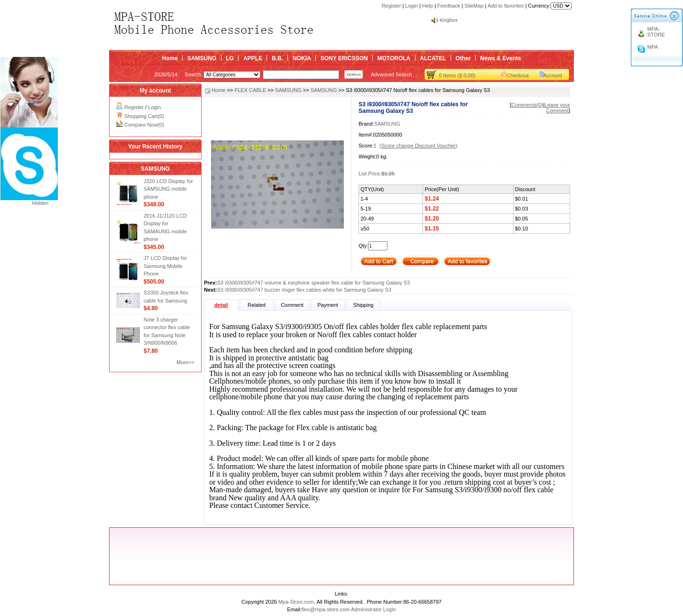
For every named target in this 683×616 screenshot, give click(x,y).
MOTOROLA (394, 58)
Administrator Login (374, 609)
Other (463, 58)
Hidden (40, 203)
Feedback (449, 6)
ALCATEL (433, 58)
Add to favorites (506, 6)
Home (170, 58)
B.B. (277, 58)
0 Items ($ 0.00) (457, 75)
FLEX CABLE (250, 90)
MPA (653, 47)
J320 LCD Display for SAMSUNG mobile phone (168, 189)
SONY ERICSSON (344, 58)
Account (553, 75)
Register (391, 6)
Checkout (517, 75)
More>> (185, 362)
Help (428, 6)
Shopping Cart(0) (144, 116)
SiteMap (474, 6)
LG (230, 58)
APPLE (253, 58)
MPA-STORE (656, 32)
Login (411, 6)
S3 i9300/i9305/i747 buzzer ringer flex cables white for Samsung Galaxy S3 (305, 290)
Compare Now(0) (144, 125)
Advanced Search (392, 74)
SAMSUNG (202, 58)
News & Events (500, 58)
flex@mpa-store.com (326, 609)
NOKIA (302, 58)
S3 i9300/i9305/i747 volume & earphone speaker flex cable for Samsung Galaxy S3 (314, 283)
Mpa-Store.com (296, 602)
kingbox (449, 20)
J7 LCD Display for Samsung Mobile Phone (166, 266)
